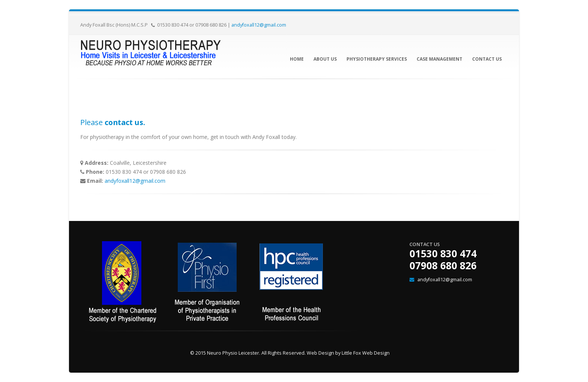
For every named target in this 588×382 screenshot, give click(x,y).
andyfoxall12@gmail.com (259, 25)
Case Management (439, 59)
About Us (325, 59)
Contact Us (487, 59)
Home (297, 59)
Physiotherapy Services (377, 59)
